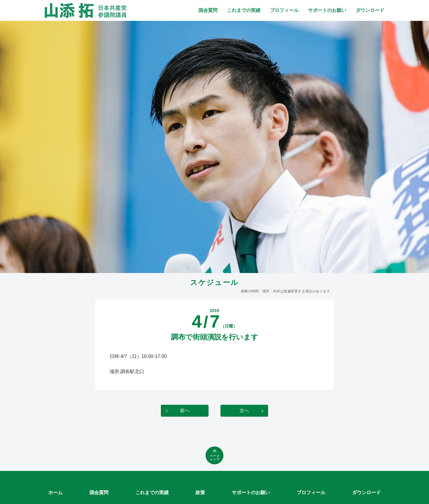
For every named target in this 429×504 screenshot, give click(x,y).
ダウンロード (370, 10)
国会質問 (208, 10)
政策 (200, 493)
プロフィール (284, 10)
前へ (185, 411)
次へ (244, 411)
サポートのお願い (327, 10)
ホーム (55, 493)
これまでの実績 (244, 10)
